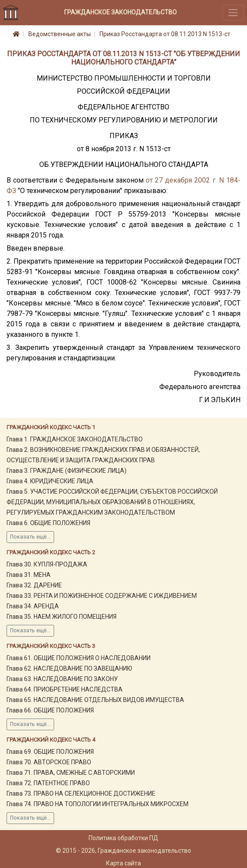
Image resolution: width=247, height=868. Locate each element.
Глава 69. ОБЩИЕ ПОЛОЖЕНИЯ (50, 752)
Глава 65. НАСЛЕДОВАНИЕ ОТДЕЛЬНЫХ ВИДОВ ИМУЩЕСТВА (95, 700)
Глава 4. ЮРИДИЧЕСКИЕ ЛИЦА (50, 481)
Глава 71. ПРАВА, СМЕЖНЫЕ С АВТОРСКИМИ (71, 773)
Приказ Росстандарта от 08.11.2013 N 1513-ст (165, 34)
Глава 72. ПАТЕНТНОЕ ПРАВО (48, 783)
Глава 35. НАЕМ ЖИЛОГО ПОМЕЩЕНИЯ (62, 617)
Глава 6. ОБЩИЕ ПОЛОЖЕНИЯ (48, 523)
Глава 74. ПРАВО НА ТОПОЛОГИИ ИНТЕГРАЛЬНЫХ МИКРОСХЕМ (98, 804)
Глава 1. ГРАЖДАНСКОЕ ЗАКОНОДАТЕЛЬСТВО (75, 439)
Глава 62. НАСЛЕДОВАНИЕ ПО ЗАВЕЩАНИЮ (69, 668)
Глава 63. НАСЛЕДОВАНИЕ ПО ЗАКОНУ (62, 679)
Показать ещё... (30, 537)
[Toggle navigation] (233, 12)
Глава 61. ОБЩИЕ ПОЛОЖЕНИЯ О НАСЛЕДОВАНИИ (79, 658)
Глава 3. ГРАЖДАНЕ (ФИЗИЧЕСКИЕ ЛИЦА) (67, 471)
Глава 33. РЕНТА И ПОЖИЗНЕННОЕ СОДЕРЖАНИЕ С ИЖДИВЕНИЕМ (102, 596)
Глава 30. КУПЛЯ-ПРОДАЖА (47, 564)
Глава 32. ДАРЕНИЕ (34, 585)
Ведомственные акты (60, 34)
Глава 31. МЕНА (29, 575)
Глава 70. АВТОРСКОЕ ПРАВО (49, 762)
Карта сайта (123, 863)
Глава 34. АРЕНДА (33, 606)
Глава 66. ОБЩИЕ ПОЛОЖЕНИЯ (50, 710)
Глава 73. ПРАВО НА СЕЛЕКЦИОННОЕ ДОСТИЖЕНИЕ (81, 793)
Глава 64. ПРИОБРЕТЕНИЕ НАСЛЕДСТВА (65, 689)
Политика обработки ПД (123, 838)
